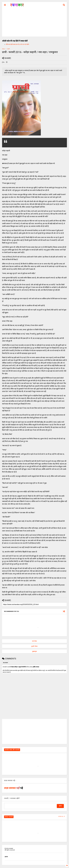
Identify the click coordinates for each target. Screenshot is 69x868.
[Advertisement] (34, 23)
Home (3, 49)
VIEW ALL (62, 816)
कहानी (8, 49)
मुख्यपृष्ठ (34, 651)
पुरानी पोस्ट (34, 646)
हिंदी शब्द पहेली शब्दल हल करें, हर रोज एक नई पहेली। (18, 44)
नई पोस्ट (34, 641)
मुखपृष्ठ (6, 857)
